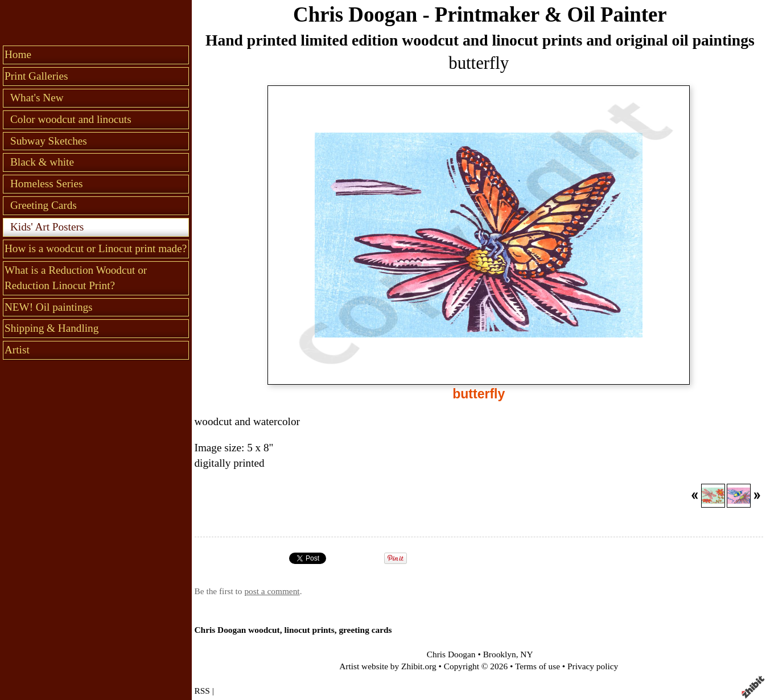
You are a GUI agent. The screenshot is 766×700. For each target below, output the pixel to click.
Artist (17, 350)
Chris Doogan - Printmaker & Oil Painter (480, 15)
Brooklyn (500, 654)
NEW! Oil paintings (49, 307)
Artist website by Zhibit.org (388, 666)
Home (18, 54)
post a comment (272, 591)
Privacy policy (593, 666)
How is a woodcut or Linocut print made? (96, 248)
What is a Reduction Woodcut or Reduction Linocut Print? (76, 278)
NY (526, 654)
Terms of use (538, 666)
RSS (202, 691)
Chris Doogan (451, 654)
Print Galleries (36, 76)
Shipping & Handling (52, 328)
